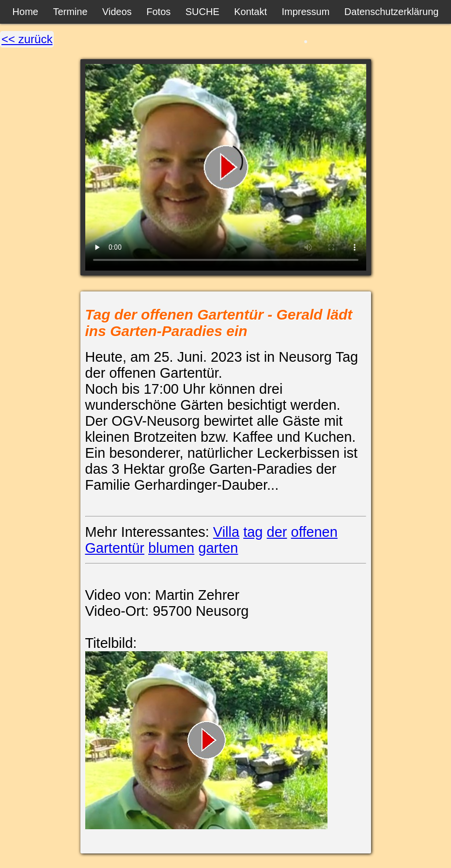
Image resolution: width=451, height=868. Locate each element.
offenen (314, 532)
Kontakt (250, 12)
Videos (117, 12)
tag (253, 532)
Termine (70, 12)
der (277, 532)
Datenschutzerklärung (392, 12)
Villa (226, 532)
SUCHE (202, 12)
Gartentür (115, 548)
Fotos (158, 12)
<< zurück (27, 39)
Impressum (305, 12)
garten (218, 548)
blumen (171, 548)
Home (25, 12)
